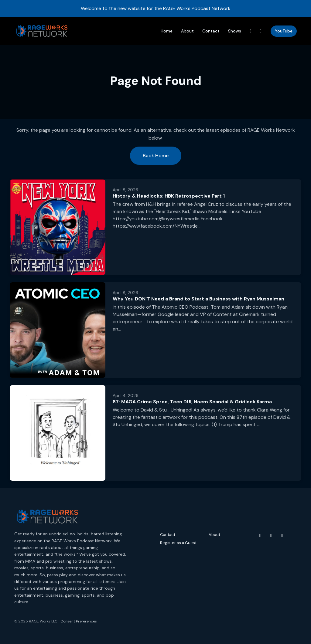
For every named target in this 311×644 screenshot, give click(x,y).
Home (167, 31)
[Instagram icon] (271, 536)
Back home (156, 156)
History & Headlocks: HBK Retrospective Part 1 (169, 196)
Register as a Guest (178, 543)
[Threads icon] (282, 536)
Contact (211, 31)
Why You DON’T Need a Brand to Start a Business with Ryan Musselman (198, 299)
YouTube (284, 31)
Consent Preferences (79, 621)
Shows (235, 31)
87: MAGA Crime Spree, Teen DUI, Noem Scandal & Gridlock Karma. (193, 402)
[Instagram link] (261, 31)
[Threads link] (251, 31)
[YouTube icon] (260, 536)
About (187, 31)
